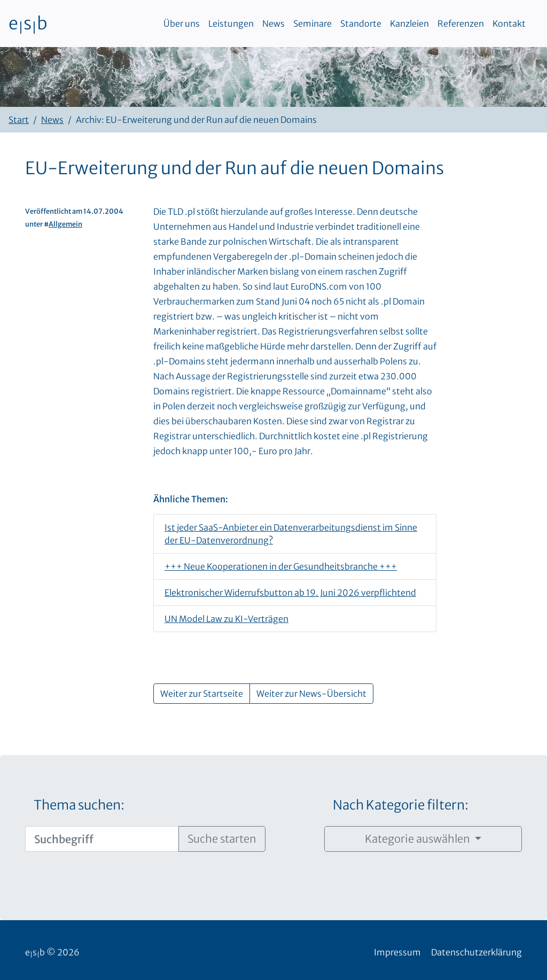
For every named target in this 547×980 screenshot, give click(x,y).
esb (28, 24)
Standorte (361, 24)
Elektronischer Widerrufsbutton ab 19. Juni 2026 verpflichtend (290, 593)
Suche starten (222, 839)
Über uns (182, 24)
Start (19, 120)
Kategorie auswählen (419, 839)
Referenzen (461, 24)
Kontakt (509, 24)
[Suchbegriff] (102, 839)
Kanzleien (409, 24)
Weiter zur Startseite (202, 694)
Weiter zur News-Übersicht (311, 694)
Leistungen (231, 24)
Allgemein (65, 224)
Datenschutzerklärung (476, 952)
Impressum (397, 952)
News (273, 24)
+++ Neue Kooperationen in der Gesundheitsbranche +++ (281, 566)
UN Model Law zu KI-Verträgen (226, 619)
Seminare (312, 24)
